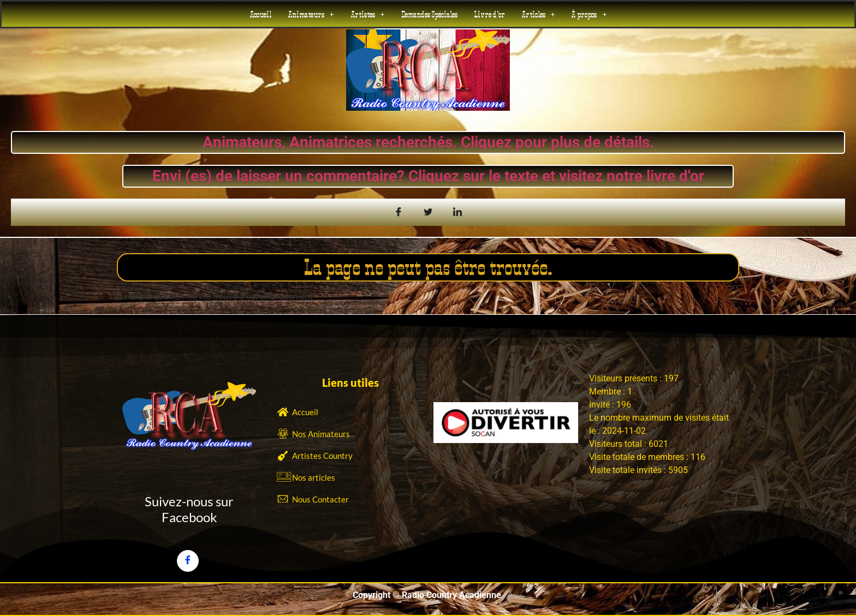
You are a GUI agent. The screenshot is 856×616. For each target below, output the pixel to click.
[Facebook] (188, 561)
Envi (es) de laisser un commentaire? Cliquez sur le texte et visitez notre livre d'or (428, 176)
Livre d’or (489, 14)
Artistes (368, 14)
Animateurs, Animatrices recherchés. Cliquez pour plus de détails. (428, 142)
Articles (538, 14)
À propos (589, 14)
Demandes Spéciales (429, 14)
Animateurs (311, 14)
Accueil (260, 14)
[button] (311, 14)
